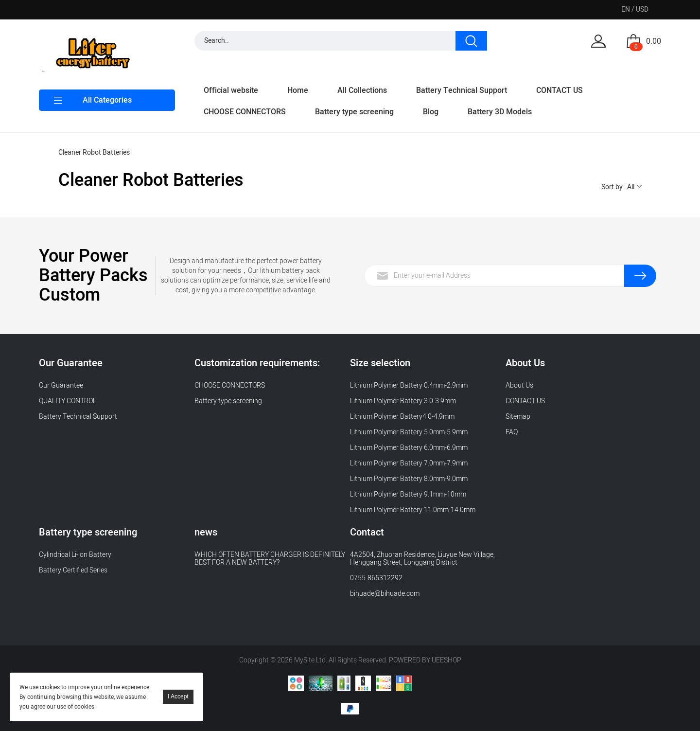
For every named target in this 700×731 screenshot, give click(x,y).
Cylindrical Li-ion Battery (75, 555)
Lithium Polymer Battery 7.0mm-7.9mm (409, 463)
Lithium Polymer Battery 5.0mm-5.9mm (409, 432)
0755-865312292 (376, 578)
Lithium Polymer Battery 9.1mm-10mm (408, 494)
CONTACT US (560, 90)
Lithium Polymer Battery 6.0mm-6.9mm (409, 448)
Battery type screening (354, 112)
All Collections (362, 90)
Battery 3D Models (500, 112)
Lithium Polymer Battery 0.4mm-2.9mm (409, 385)
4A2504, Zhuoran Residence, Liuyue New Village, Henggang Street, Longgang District (422, 559)
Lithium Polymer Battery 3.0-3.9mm (403, 401)
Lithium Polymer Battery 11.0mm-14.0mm (413, 510)
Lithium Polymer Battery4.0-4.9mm (402, 417)
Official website (231, 90)
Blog (431, 112)
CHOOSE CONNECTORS (245, 112)
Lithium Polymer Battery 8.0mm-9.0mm (409, 479)
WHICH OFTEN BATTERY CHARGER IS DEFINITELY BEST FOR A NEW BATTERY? (270, 559)
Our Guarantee (61, 385)
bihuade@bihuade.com (385, 594)
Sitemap (518, 417)
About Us (519, 385)
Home (298, 90)
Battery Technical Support (462, 90)
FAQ (512, 432)
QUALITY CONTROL (68, 401)
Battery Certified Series (73, 570)
